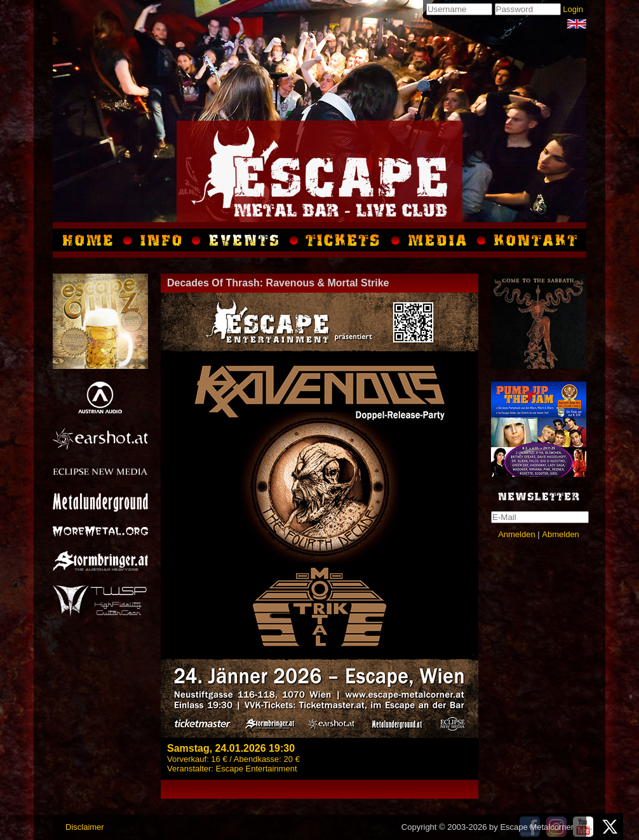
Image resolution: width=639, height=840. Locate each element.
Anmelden (517, 534)
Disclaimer (85, 827)
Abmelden (561, 534)
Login (573, 9)
